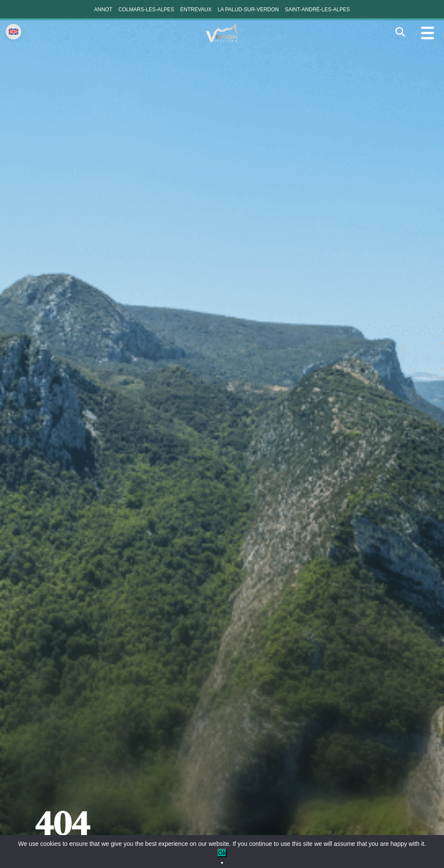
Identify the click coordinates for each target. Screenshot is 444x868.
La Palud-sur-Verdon (248, 10)
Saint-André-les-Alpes (317, 10)
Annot (103, 10)
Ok (222, 853)
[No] (222, 863)
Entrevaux (196, 10)
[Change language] (13, 32)
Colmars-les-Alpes (146, 10)
